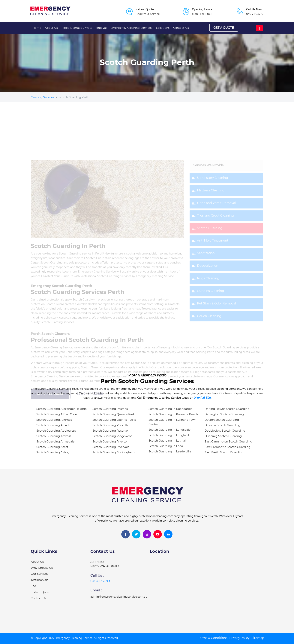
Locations (163, 28)
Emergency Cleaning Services (131, 28)
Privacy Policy (239, 638)
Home (37, 28)
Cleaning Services (42, 97)
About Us (51, 28)
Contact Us (181, 28)
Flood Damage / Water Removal (84, 28)
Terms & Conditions (213, 638)
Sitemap (258, 638)
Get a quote (224, 28)
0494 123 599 (255, 14)
